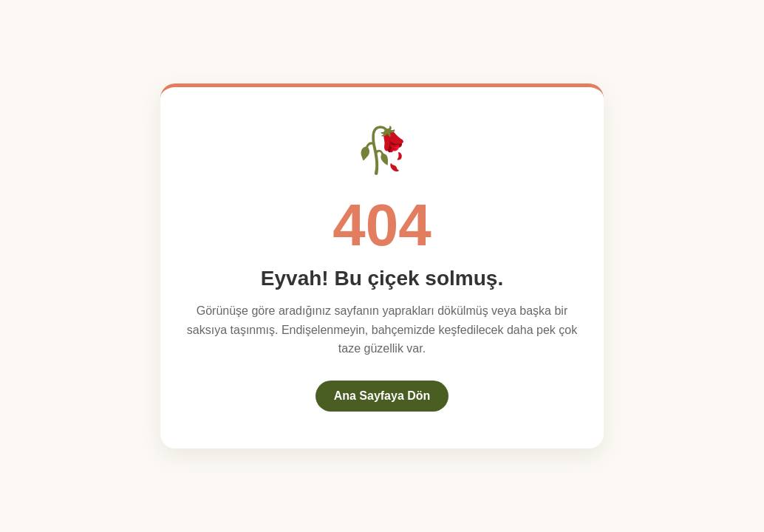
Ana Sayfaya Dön (382, 396)
